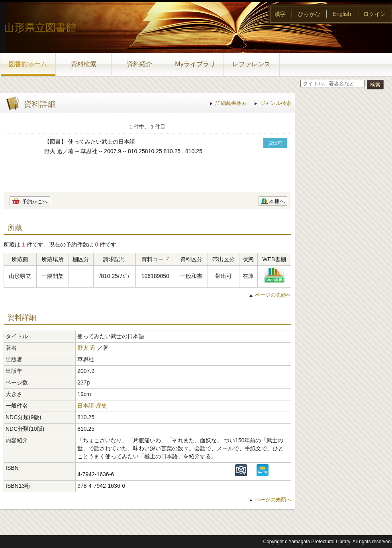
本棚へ (277, 201)
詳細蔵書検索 (231, 103)
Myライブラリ (195, 64)
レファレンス (251, 64)
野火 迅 (86, 348)
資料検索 (84, 64)
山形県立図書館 (40, 28)
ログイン (374, 14)
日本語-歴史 (92, 406)
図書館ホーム (28, 64)
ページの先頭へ (273, 295)
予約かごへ (35, 202)
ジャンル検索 (276, 103)
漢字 (280, 14)
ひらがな (309, 14)
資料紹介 (139, 64)
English (342, 14)
